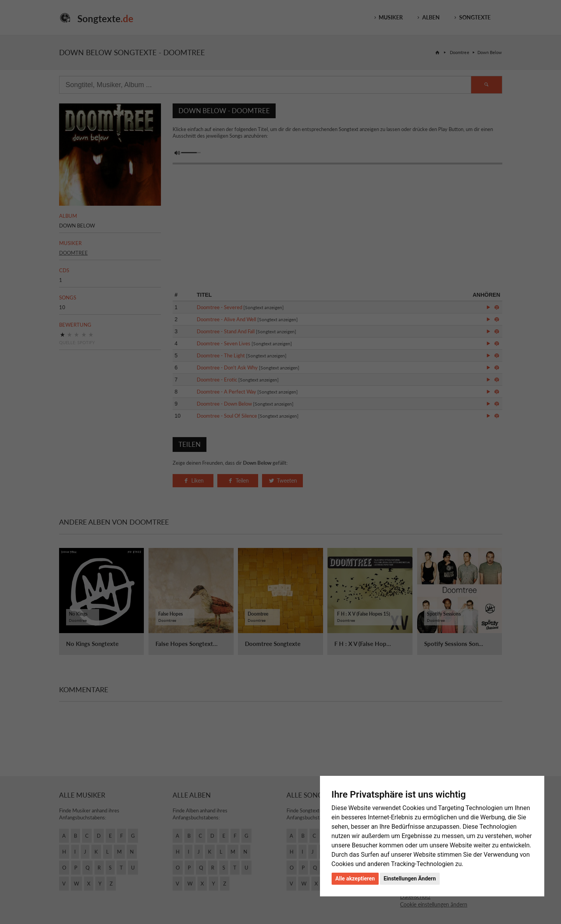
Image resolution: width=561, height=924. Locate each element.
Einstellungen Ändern (410, 878)
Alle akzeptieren (355, 878)
